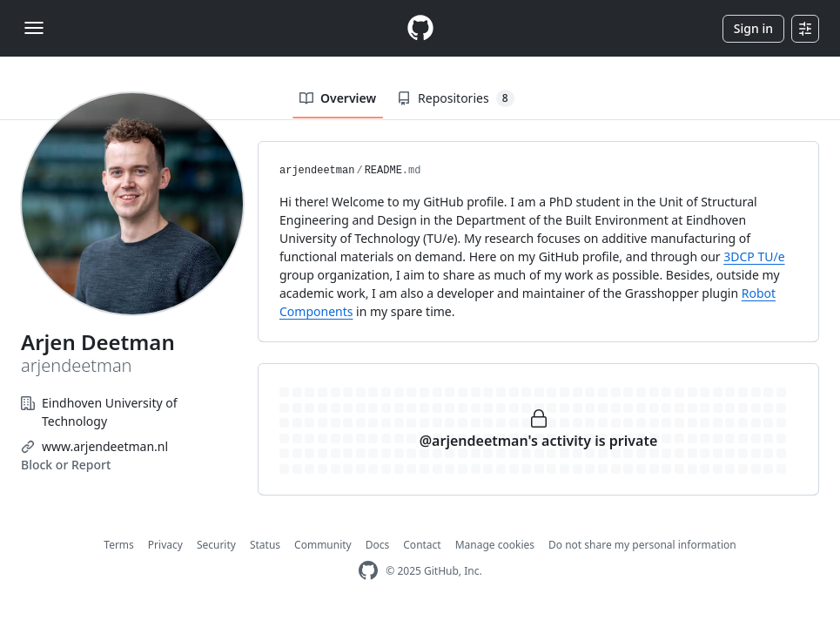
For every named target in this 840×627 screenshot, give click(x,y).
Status (265, 545)
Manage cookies (495, 545)
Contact (422, 545)
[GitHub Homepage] (368, 571)
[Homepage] (420, 28)
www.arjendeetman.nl (105, 446)
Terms (119, 545)
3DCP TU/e (754, 256)
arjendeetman (317, 171)
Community (323, 545)
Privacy (165, 545)
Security (216, 545)
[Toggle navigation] (34, 28)
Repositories (455, 98)
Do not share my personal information (642, 545)
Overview (338, 98)
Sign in (753, 28)
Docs (378, 545)
